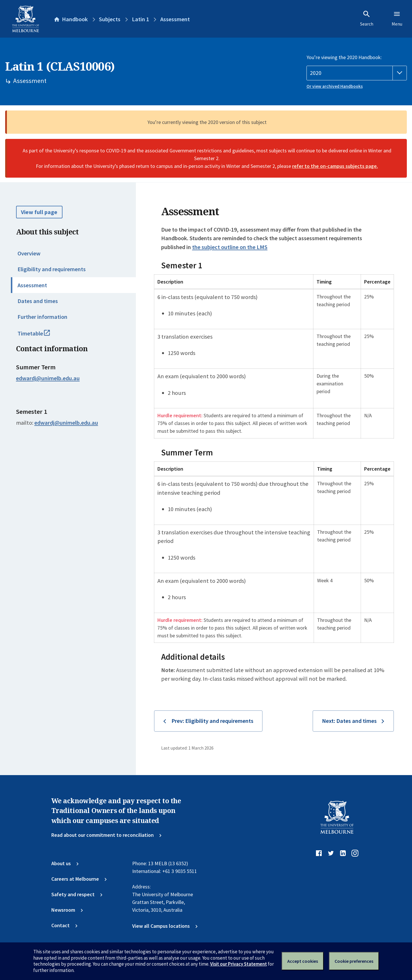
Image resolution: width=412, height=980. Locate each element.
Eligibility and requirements (52, 269)
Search (367, 18)
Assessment (32, 285)
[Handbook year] (357, 73)
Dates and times (38, 301)
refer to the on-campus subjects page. (335, 166)
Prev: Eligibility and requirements (212, 721)
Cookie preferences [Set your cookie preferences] (354, 961)
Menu (397, 18)
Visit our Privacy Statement (239, 964)
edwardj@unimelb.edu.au (48, 378)
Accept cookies (303, 961)
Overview (29, 253)
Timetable (41, 336)
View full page (39, 212)
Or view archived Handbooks (335, 86)
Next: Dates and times (349, 721)
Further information (42, 317)
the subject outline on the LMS (230, 247)
